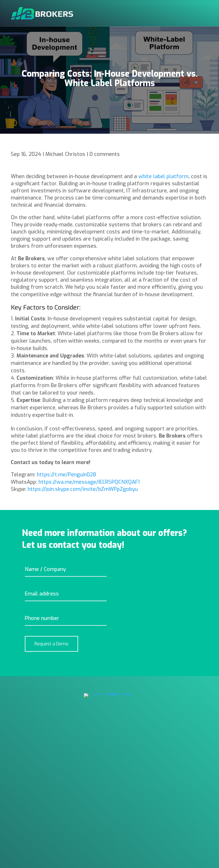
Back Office (24, 758)
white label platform (163, 176)
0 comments (105, 154)
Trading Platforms (33, 748)
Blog (16, 799)
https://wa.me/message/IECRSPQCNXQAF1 (89, 482)
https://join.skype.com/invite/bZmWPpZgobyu (83, 489)
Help (16, 778)
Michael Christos (65, 154)
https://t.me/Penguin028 (66, 475)
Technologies (27, 768)
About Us (22, 789)
